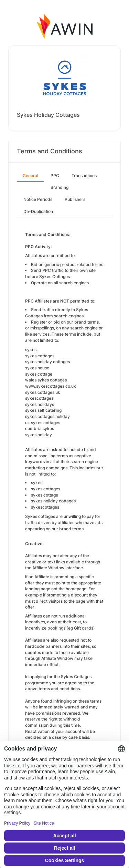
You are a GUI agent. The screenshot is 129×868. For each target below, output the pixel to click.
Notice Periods (38, 199)
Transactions (84, 176)
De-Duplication (38, 211)
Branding (60, 187)
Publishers (75, 199)
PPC (55, 176)
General (30, 176)
